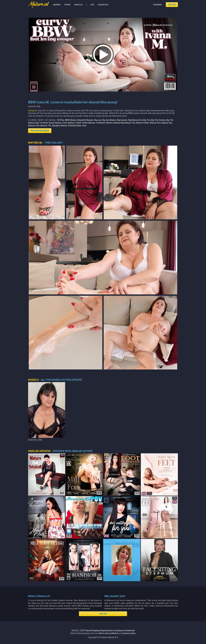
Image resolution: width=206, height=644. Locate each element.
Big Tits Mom (42, 123)
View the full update (40, 131)
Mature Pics (155, 123)
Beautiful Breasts (85, 120)
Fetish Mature (88, 123)
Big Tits (147, 120)
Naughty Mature (60, 126)
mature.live (103, 5)
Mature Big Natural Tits (124, 123)
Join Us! (172, 5)
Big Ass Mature (109, 120)
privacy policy (129, 633)
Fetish (78, 123)
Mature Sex (167, 123)
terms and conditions (108, 633)
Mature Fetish (142, 123)
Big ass (98, 120)
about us (78, 5)
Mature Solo (34, 126)
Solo (84, 126)
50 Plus (61, 120)
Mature (109, 123)
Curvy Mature (68, 123)
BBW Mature (71, 120)
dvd (92, 5)
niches (67, 5)
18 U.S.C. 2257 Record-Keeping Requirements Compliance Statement (103, 631)
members (158, 5)
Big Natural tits (135, 120)
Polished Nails (75, 126)
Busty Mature (55, 123)
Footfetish (101, 123)
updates (57, 5)
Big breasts (122, 120)
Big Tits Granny (158, 120)
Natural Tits (46, 126)
